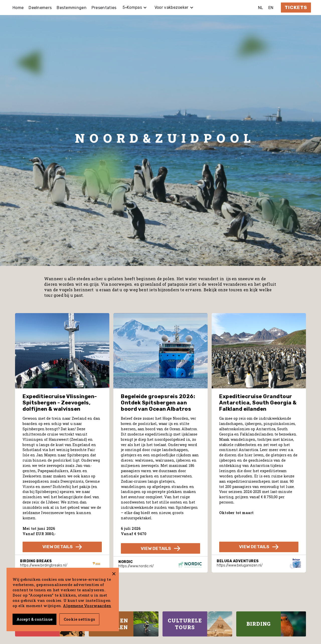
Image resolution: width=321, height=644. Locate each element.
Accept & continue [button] (34, 619)
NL (261, 8)
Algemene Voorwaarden (87, 606)
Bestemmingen (72, 8)
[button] (135, 8)
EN (271, 8)
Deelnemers (40, 8)
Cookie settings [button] (79, 619)
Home (18, 8)
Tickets (296, 7)
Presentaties (104, 8)
